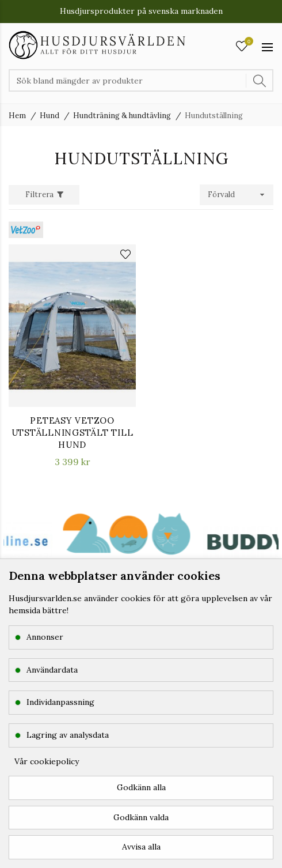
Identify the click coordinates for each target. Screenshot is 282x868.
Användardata (52, 670)
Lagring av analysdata (68, 735)
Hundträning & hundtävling (122, 116)
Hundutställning (214, 116)
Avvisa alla (141, 847)
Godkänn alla (141, 787)
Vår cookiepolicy (47, 761)
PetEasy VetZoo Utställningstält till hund (73, 433)
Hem (17, 116)
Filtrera (39, 195)
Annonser (45, 637)
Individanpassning (60, 702)
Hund (49, 116)
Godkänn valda (141, 817)
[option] (206, 548)
